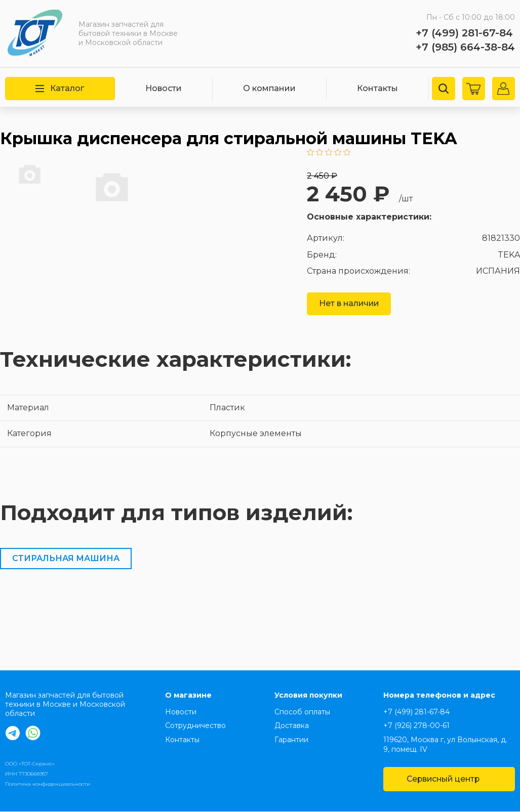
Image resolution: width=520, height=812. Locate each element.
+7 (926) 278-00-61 (416, 726)
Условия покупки (308, 696)
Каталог (60, 88)
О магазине (188, 696)
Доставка (292, 726)
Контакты (377, 88)
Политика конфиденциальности (48, 784)
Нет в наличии (350, 304)
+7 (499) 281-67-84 (464, 33)
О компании (269, 88)
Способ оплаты (302, 712)
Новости (164, 88)
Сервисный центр (449, 779)
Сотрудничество (195, 726)
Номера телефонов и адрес (439, 696)
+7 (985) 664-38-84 (465, 47)
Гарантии (291, 740)
